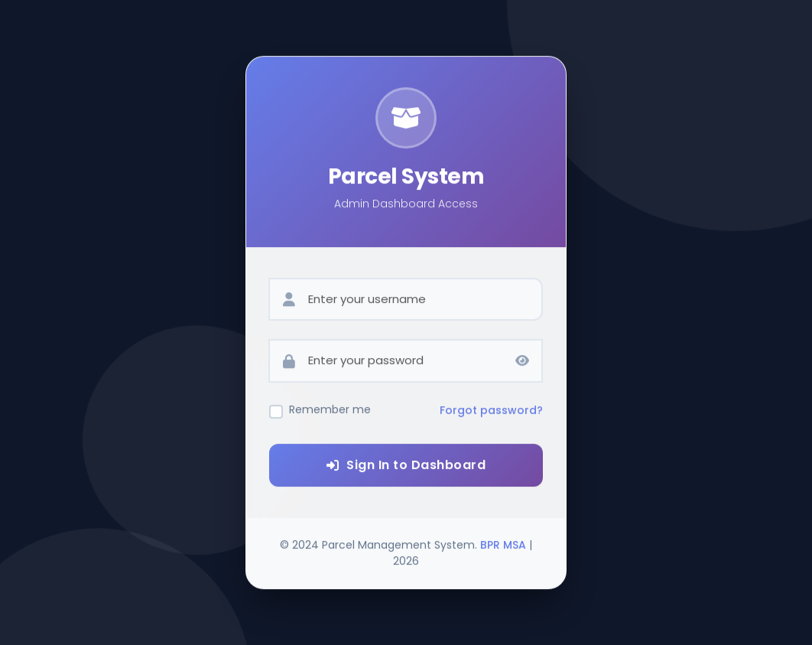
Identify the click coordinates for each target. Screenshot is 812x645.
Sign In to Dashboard (406, 469)
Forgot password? (491, 415)
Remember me (330, 414)
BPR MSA (503, 549)
